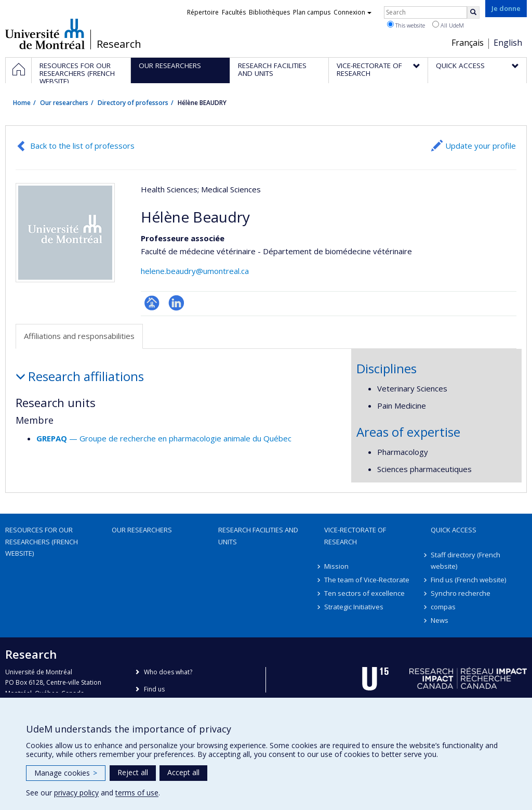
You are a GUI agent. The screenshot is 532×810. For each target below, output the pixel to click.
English (508, 43)
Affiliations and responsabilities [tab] (79, 336)
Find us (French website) (468, 580)
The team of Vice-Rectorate (367, 580)
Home (22, 103)
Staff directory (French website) (465, 560)
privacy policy (76, 793)
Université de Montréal (45, 34)
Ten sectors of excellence (364, 593)
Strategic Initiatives (354, 607)
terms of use (137, 793)
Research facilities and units (258, 535)
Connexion (353, 12)
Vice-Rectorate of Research (355, 535)
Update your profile (481, 146)
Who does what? (168, 672)
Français (468, 43)
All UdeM (448, 25)
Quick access (454, 530)
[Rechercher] (473, 12)
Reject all (133, 772)
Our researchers (64, 103)
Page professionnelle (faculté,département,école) (152, 303)
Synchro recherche (461, 593)
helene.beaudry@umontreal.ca (195, 271)
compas (443, 607)
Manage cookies (66, 773)
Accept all (183, 772)
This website (406, 25)
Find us (154, 689)
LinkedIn (176, 303)
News (440, 620)
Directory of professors (133, 103)
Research (119, 44)
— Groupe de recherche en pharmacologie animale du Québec (164, 438)
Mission (336, 566)
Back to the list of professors (82, 146)
